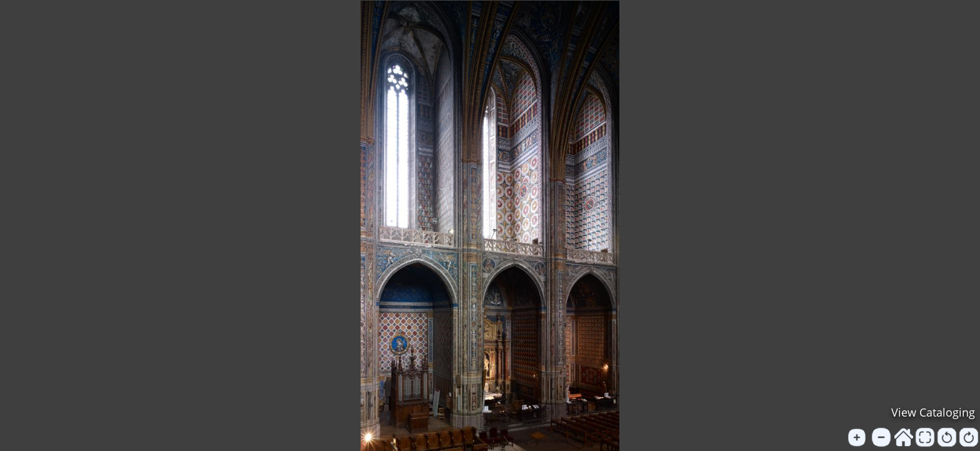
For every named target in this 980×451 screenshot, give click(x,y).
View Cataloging (933, 412)
